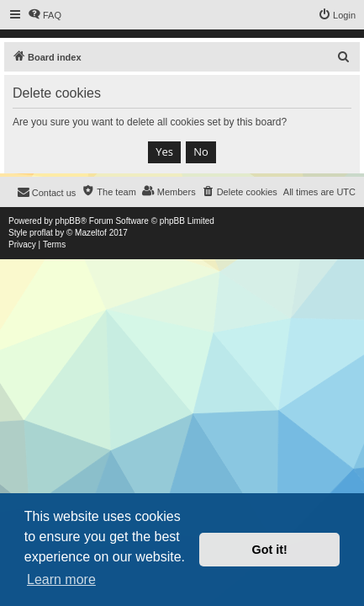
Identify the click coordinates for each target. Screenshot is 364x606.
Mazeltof (91, 233)
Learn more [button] (61, 579)
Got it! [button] (270, 550)
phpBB (68, 221)
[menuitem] (45, 15)
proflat (41, 233)
